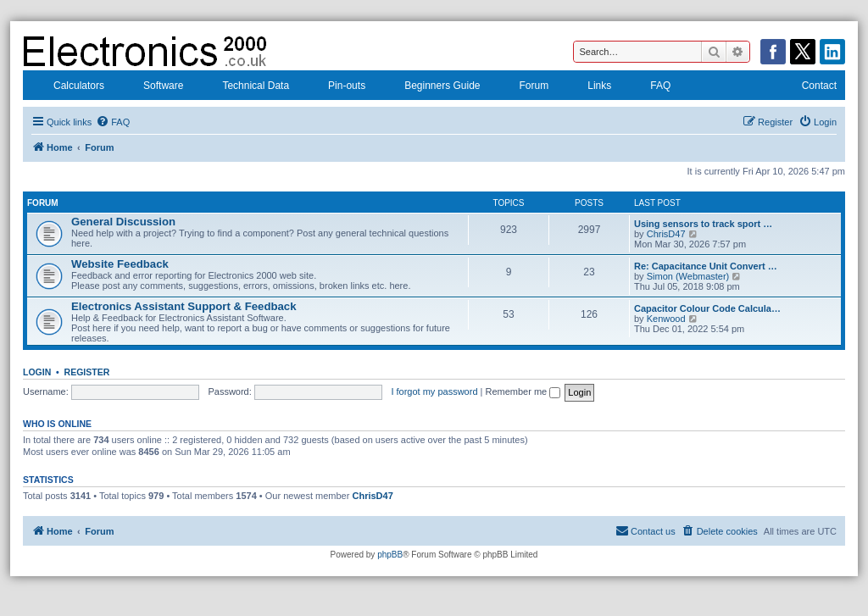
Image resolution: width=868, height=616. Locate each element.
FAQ (649, 87)
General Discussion (123, 222)
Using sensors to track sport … (703, 224)
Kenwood (666, 319)
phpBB (390, 555)
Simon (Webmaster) (688, 276)
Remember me (523, 391)
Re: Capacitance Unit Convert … (706, 266)
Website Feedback (120, 264)
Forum (523, 87)
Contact (808, 87)
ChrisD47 (666, 234)
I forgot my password (434, 391)
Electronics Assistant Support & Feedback (184, 306)
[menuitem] (113, 122)
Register (87, 372)
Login (37, 372)
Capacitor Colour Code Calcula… (707, 308)
